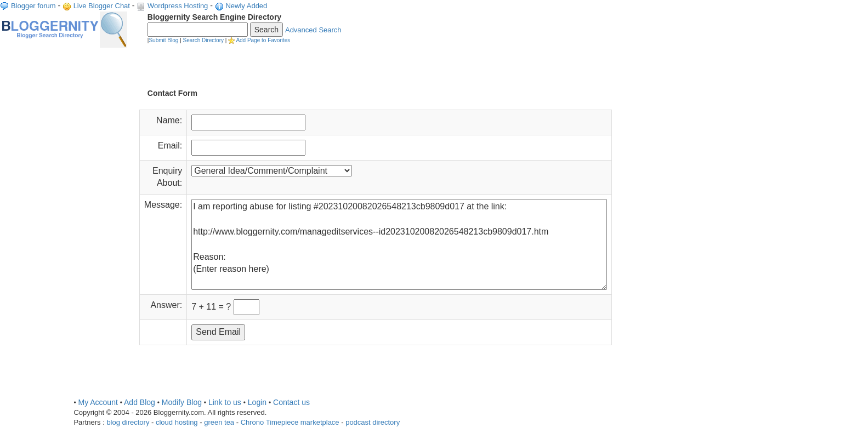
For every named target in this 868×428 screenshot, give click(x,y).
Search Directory (203, 40)
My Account (98, 402)
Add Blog (140, 402)
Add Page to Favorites (263, 40)
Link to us (225, 402)
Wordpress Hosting (178, 6)
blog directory (128, 422)
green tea (219, 422)
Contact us (291, 402)
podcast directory (373, 422)
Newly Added (246, 6)
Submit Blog (163, 40)
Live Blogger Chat (102, 6)
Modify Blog (182, 402)
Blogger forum (33, 6)
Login (257, 402)
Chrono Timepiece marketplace (290, 422)
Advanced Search (313, 30)
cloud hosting (177, 422)
